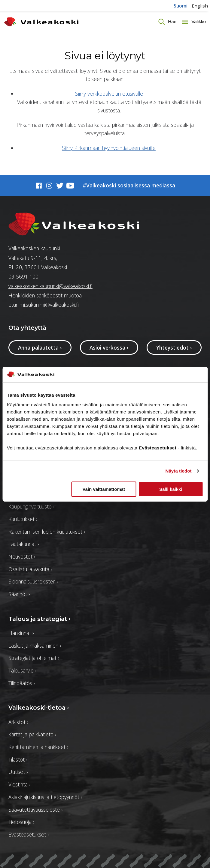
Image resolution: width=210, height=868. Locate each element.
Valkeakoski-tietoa (39, 708)
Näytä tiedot (179, 471)
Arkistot (18, 722)
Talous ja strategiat (39, 619)
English (200, 6)
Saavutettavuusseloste (35, 810)
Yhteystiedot (174, 347)
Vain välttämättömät (104, 489)
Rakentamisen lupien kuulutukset (47, 532)
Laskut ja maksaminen (35, 646)
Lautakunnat (24, 544)
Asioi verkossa (109, 347)
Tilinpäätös (22, 683)
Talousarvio (22, 670)
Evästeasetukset (29, 834)
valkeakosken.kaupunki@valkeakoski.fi (50, 286)
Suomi (181, 6)
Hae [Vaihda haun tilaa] (172, 21)
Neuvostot (22, 556)
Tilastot (18, 759)
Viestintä (19, 784)
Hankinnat (21, 633)
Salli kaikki (171, 489)
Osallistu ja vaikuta (30, 569)
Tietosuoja (21, 822)
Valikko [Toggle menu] (198, 21)
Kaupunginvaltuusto (31, 506)
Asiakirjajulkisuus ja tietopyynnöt (45, 797)
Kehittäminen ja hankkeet (38, 747)
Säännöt (19, 594)
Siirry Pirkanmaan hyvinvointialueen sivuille (109, 148)
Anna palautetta (40, 347)
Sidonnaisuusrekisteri (33, 581)
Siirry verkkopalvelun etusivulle (109, 94)
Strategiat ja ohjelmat (34, 658)
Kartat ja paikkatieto (32, 734)
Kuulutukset (23, 519)
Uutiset (18, 772)
